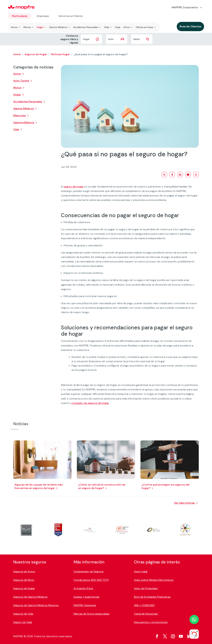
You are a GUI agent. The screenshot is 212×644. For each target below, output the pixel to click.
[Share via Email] (188, 175)
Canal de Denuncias (146, 614)
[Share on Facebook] (172, 175)
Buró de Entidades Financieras (152, 597)
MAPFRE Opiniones (85, 605)
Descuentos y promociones (151, 622)
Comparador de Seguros (89, 571)
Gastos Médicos (24, 108)
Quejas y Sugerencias (86, 597)
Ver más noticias (184, 503)
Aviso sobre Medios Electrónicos (154, 580)
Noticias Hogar (60, 54)
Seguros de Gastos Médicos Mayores (36, 605)
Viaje (118, 27)
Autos (17, 74)
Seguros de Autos (24, 571)
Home (17, 54)
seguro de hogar (74, 187)
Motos (17, 88)
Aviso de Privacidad (146, 588)
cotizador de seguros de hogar (90, 403)
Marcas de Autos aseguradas (91, 614)
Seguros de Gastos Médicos (30, 597)
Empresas (43, 16)
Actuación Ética (83, 588)
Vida (16, 129)
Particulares (20, 16)
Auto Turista (21, 81)
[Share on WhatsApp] (196, 175)
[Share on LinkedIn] (180, 175)
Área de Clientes (190, 26)
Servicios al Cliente (71, 16)
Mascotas (19, 115)
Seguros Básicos (24, 122)
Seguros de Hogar (36, 54)
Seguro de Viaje (23, 622)
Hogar (17, 95)
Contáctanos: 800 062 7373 (91, 580)
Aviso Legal (141, 571)
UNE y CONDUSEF (144, 605)
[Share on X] (164, 175)
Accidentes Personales (28, 102)
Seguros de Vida (23, 614)
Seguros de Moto (24, 580)
